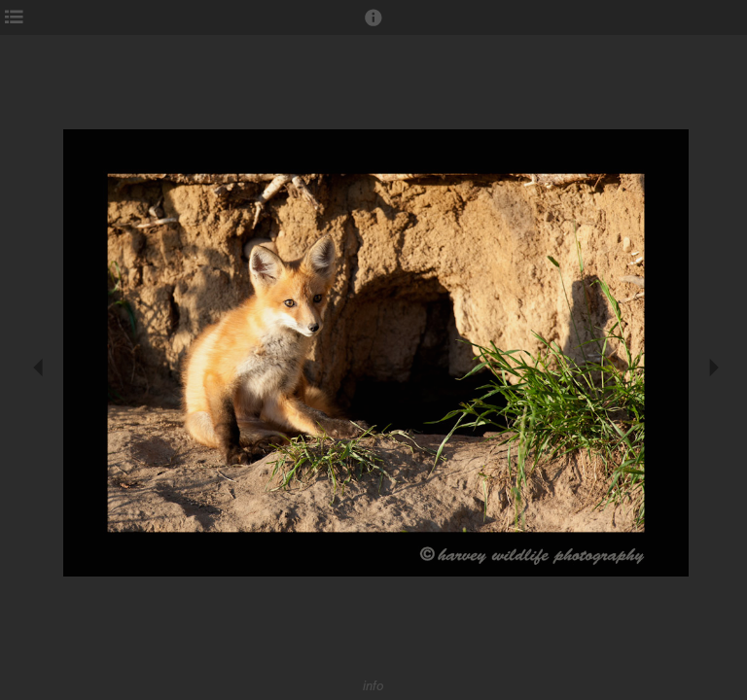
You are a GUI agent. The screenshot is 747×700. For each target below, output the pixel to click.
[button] (373, 26)
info (373, 686)
